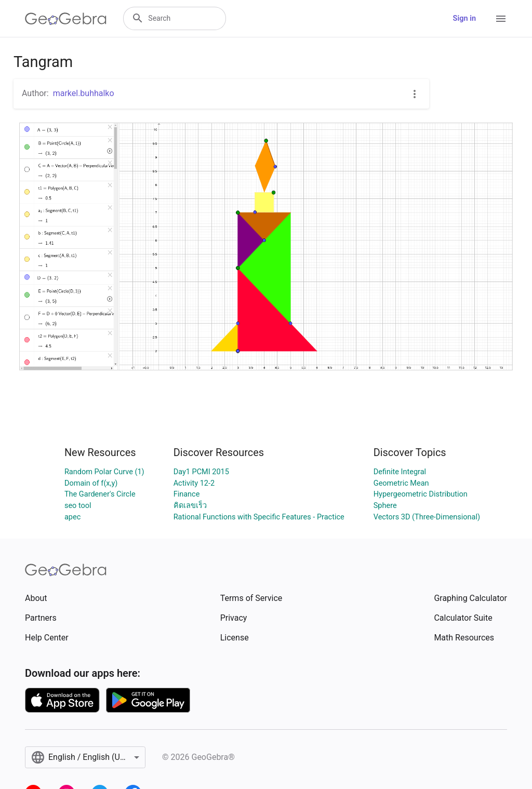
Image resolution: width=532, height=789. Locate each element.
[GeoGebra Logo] (66, 19)
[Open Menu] (501, 19)
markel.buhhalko (84, 93)
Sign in (464, 18)
